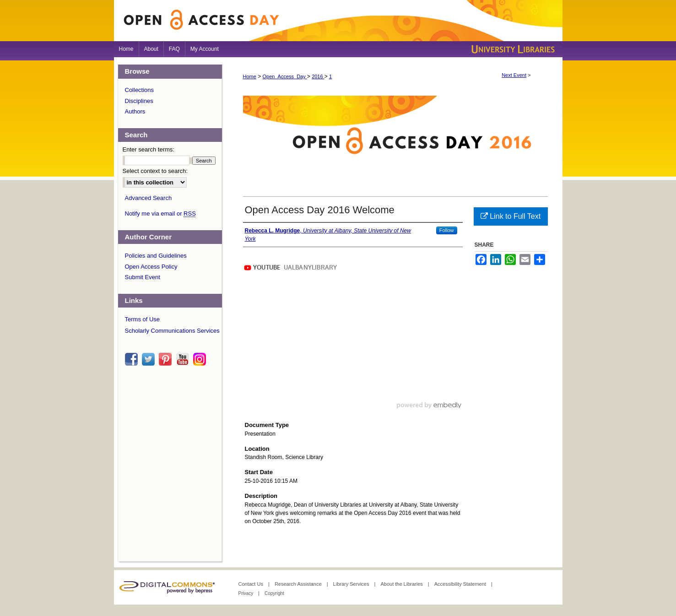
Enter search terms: (149, 149)
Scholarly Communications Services (172, 331)
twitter (150, 359)
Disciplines (139, 101)
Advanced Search (149, 198)
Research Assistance (299, 584)
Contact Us (251, 584)
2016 (318, 76)
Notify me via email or (160, 214)
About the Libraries (402, 584)
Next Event (514, 75)
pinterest (167, 359)
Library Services (352, 584)
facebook (133, 359)
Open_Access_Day (285, 76)
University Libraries (512, 49)
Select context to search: (155, 171)
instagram (201, 359)
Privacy (247, 593)
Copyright (274, 593)
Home (250, 76)
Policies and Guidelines (156, 256)
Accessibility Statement (461, 584)
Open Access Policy (151, 267)
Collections (140, 90)
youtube (184, 359)
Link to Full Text (511, 216)
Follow (447, 230)
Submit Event (143, 277)
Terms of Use (143, 319)
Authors (135, 111)
